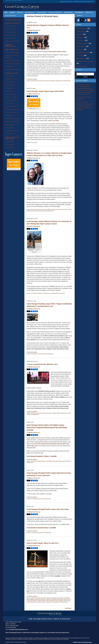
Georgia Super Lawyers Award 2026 (84, 90)
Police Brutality (9, 95)
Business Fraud (9, 26)
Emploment (43, 599)
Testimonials (79, 12)
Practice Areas (41, 12)
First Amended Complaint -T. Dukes (38, 456)
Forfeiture (35, 601)
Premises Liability (9, 66)
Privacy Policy (48, 618)
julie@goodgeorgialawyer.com (17, 629)
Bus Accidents (8, 85)
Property (40, 602)
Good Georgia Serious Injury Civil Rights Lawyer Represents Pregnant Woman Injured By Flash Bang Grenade (47, 427)
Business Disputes (9, 25)
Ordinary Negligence (59, 601)
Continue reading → (33, 79)
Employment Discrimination (37, 81)
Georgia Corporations (41, 601)
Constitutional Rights (55, 209)
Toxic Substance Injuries (11, 75)
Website (12, 12)
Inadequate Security (10, 77)
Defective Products (56, 413)
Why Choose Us (30, 12)
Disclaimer (40, 618)
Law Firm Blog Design (86, 642)
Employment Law (30, 211)
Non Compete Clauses (10, 45)
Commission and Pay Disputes (12, 43)
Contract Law (81, 39)
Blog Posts (64, 618)
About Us (20, 12)
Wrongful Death (67, 81)
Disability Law (33, 599)
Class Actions (8, 78)
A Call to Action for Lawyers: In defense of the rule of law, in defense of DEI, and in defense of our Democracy (85, 96)
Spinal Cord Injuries (10, 73)
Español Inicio (68, 12)
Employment (48, 599)
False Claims (29, 601)
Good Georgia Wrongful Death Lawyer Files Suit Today (48, 509)
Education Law (9, 98)
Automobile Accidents (35, 413)
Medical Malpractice (51, 601)
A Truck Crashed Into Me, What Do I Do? (42, 364)
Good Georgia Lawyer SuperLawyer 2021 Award (45, 91)
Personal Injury (46, 81)
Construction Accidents (11, 87)
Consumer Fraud (9, 32)
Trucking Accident (41, 354)
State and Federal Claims (11, 80)
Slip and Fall (8, 89)
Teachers (44, 602)
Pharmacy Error (9, 62)
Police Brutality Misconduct (48, 211)
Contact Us (89, 12)
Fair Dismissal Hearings (11, 41)
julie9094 (54, 456)
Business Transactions (12, 36)
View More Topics (81, 61)
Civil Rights (48, 209)
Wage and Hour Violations (11, 47)
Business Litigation (35, 209)
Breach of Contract (10, 28)
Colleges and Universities (58, 598)
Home (6, 12)
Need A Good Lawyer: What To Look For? (43, 543)
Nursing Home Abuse (10, 69)
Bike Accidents (9, 84)
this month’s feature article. (58, 52)
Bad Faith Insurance (10, 30)
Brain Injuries (43, 413)
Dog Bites (7, 64)
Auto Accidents (9, 55)
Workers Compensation (11, 82)
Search (85, 71)
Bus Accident (49, 413)
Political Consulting (55, 12)
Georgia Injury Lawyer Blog (22, 7)
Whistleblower (59, 81)
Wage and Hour (50, 602)
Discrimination (8, 97)
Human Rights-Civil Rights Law (13, 92)
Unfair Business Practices (11, 34)
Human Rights (48, 461)
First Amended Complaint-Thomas (37, 528)
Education (38, 599)
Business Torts (42, 209)
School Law (81, 47)
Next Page (68, 608)
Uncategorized (52, 81)
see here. (56, 121)
